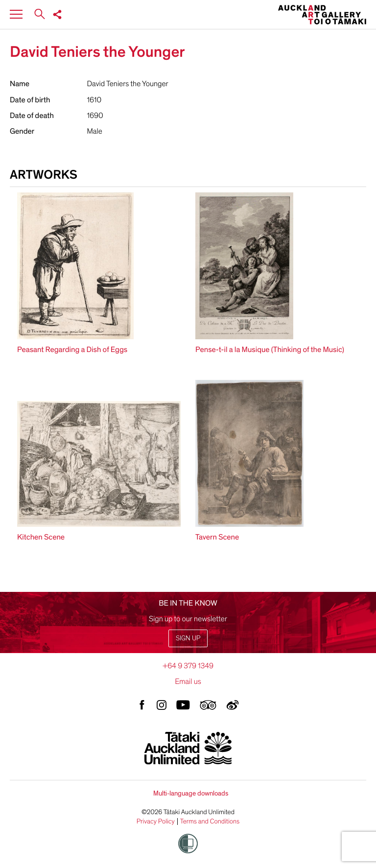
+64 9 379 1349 (188, 666)
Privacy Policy (156, 821)
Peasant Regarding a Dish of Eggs (72, 350)
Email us (188, 681)
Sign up (188, 638)
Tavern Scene (217, 537)
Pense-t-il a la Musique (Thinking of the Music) (270, 350)
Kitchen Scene (41, 537)
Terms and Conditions (210, 821)
